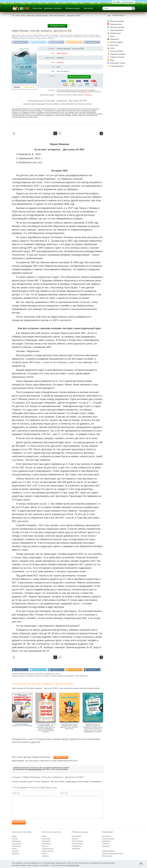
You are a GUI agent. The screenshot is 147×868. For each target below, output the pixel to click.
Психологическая (48, 848)
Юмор (112, 60)
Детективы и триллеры (53, 8)
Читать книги (37, 8)
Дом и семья (114, 45)
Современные (77, 846)
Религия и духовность (117, 51)
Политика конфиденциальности (112, 853)
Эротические (76, 848)
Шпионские (16, 853)
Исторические (17, 843)
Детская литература (116, 42)
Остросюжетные (77, 843)
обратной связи (74, 865)
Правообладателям (108, 851)
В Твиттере (38, 42)
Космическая (46, 843)
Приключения (114, 39)
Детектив (15, 838)
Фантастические (77, 841)
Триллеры (15, 851)
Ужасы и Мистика (48, 851)
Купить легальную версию (79, 77)
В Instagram (56, 42)
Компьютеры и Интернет (118, 63)
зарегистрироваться (35, 770)
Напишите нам (82, 92)
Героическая (46, 838)
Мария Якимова (62, 53)
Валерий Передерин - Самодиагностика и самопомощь (22, 725)
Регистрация (129, 2)
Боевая (44, 836)
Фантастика (88, 8)
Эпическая (45, 856)
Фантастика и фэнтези (117, 21)
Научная (45, 846)
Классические (17, 846)
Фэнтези (45, 853)
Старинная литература (117, 57)
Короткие (75, 838)
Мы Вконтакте (93, 42)
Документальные (116, 33)
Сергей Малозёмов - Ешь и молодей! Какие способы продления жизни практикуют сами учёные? (69, 727)
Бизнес (112, 48)
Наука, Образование (117, 30)
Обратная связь (107, 856)
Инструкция (88, 95)
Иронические (16, 841)
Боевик (14, 836)
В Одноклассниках (76, 42)
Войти (118, 2)
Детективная (46, 841)
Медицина (60, 62)
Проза (112, 36)
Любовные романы (73, 8)
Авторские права (57, 26)
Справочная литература (118, 54)
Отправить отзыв (19, 822)
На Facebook (20, 42)
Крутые (14, 848)
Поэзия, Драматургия (117, 66)
